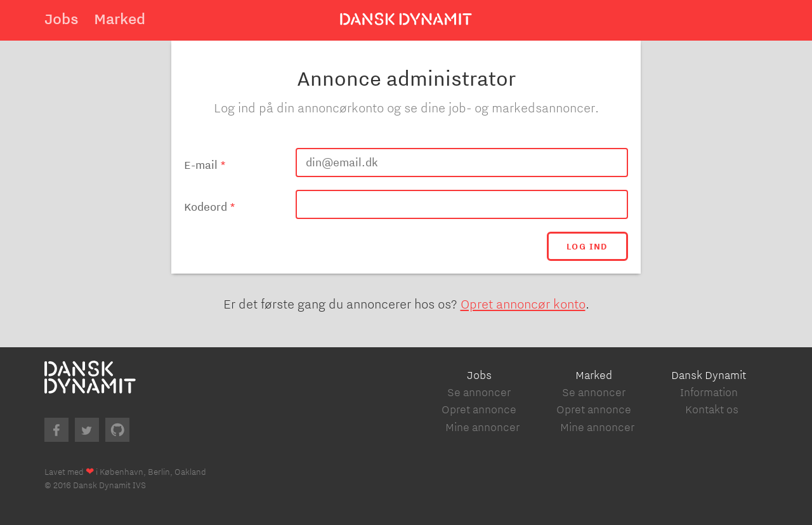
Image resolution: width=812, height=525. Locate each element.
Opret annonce (479, 409)
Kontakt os (712, 409)
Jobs (62, 18)
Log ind (587, 246)
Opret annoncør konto (523, 304)
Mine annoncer (482, 427)
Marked (120, 18)
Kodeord (206, 207)
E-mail (201, 165)
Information (709, 392)
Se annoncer (479, 392)
